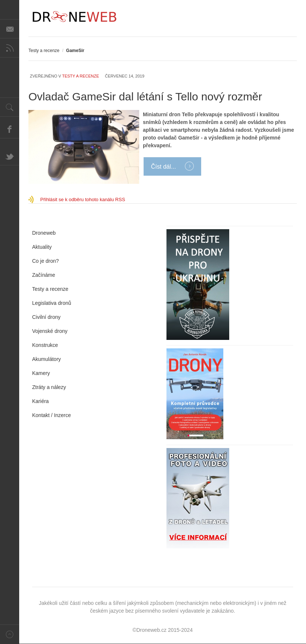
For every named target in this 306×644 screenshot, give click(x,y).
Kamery (41, 373)
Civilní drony (46, 317)
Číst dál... (164, 167)
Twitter (10, 156)
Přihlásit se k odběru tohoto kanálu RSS (83, 199)
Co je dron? (45, 261)
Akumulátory (47, 359)
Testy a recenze (44, 51)
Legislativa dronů (52, 303)
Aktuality (42, 247)
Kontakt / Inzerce (51, 415)
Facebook (10, 129)
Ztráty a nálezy (49, 387)
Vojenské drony (50, 331)
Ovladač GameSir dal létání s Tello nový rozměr (145, 97)
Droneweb (44, 233)
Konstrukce (45, 345)
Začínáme (44, 275)
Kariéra (40, 401)
